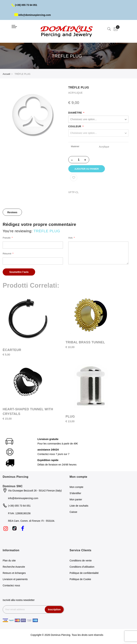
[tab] (12, 213)
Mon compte (76, 488)
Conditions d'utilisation (82, 567)
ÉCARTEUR (12, 350)
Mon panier (76, 500)
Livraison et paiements (15, 580)
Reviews (12, 213)
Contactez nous (11, 586)
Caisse (73, 513)
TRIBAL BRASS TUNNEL (85, 343)
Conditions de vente (81, 561)
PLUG (70, 417)
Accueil (6, 74)
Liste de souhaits (79, 506)
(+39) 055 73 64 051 (25, 5)
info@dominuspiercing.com (33, 15)
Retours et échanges (14, 574)
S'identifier (75, 494)
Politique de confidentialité (84, 574)
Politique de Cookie (80, 580)
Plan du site (9, 561)
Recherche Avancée (14, 567)
